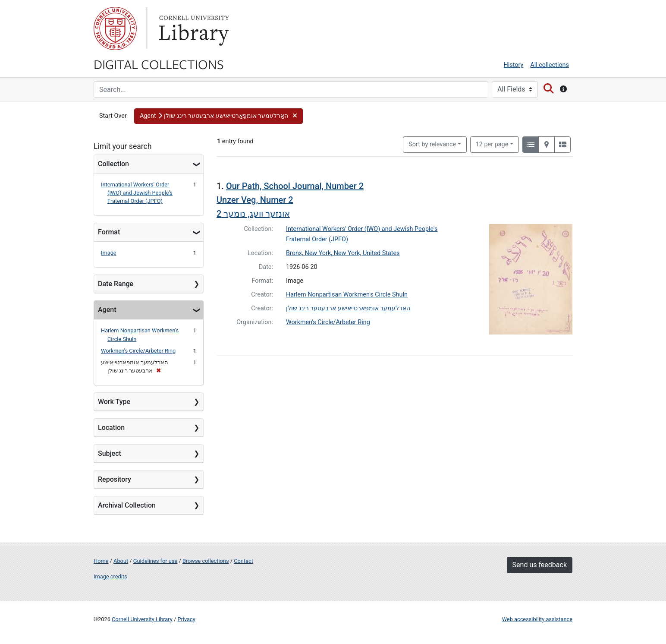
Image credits (110, 576)
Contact (243, 561)
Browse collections (206, 561)
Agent (107, 310)
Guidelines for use (155, 561)
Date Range (116, 284)
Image (109, 253)
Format (109, 232)
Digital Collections (159, 64)
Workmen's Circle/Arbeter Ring (138, 351)
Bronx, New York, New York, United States (343, 253)
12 (492, 144)
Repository (115, 479)
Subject (110, 453)
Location (111, 428)
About (121, 561)
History (514, 65)
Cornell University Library (142, 619)
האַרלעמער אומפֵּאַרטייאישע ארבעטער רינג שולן (348, 308)
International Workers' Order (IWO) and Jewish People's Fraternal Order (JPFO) (137, 193)
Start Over (113, 116)
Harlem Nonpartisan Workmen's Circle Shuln (347, 295)
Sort (432, 144)
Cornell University (115, 28)
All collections (550, 65)
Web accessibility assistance (537, 619)
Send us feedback (540, 565)
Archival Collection (127, 505)
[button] (218, 116)
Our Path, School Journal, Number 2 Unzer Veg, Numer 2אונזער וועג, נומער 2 (290, 200)
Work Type (114, 402)
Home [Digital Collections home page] (101, 561)
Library (193, 28)
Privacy (186, 619)
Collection (113, 164)
